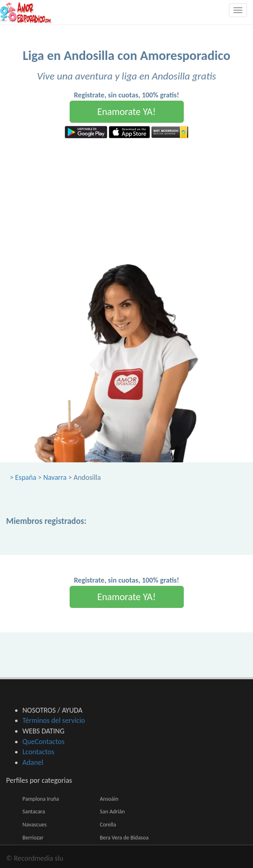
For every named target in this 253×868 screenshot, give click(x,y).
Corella (108, 825)
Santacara (34, 812)
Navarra (55, 477)
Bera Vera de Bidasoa (124, 838)
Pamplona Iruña (41, 799)
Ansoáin (109, 799)
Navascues (35, 825)
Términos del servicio (54, 720)
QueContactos (43, 742)
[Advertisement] (126, 199)
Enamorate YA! (127, 112)
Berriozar (33, 838)
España (26, 477)
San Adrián (112, 812)
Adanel (33, 762)
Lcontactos (38, 752)
